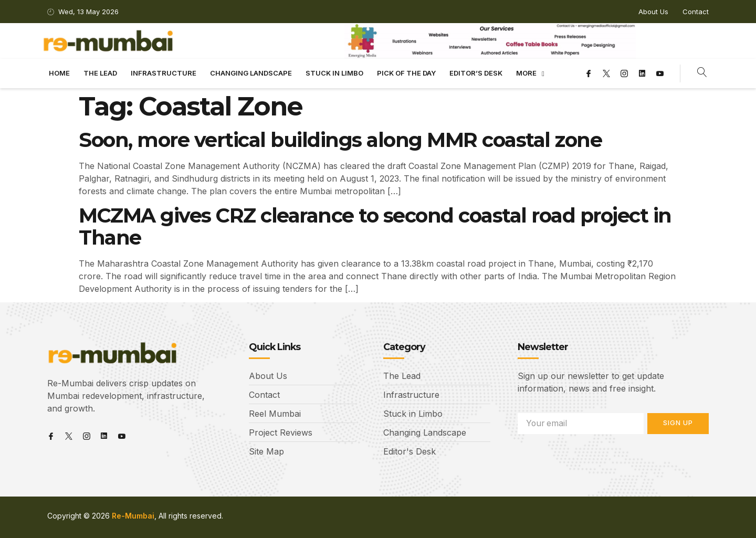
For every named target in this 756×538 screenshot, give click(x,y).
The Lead (100, 73)
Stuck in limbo (334, 73)
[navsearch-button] (702, 73)
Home (59, 73)
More (530, 74)
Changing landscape (251, 73)
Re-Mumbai (133, 516)
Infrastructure (164, 73)
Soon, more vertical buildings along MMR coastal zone (340, 140)
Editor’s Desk (476, 73)
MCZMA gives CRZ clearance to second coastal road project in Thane (375, 226)
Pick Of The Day (406, 73)
